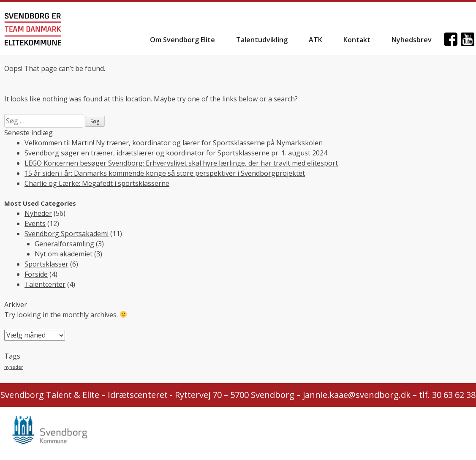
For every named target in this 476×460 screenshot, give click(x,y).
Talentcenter (45, 284)
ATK (316, 40)
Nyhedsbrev (412, 40)
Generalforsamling (64, 244)
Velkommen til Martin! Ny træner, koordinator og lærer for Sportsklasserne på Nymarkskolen (174, 143)
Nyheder (38, 213)
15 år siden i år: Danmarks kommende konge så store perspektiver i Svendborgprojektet (165, 173)
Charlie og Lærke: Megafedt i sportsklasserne (97, 183)
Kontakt (357, 40)
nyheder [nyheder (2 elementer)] (14, 367)
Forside (36, 274)
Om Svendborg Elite (182, 40)
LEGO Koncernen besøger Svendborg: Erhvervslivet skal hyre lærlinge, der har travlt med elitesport (181, 163)
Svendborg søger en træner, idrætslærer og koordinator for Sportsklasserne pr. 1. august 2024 (176, 153)
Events (35, 223)
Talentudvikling (262, 40)
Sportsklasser (46, 264)
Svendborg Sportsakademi (67, 234)
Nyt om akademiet (64, 254)
